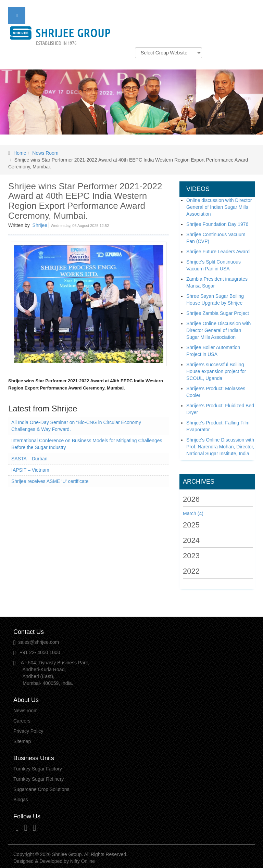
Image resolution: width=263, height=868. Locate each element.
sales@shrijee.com (39, 642)
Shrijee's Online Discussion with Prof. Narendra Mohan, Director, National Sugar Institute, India (220, 447)
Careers (22, 721)
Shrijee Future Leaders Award (218, 252)
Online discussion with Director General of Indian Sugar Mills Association (219, 207)
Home (20, 153)
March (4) (193, 513)
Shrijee (40, 225)
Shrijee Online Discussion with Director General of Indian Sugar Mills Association (218, 330)
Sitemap (22, 741)
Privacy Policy (28, 731)
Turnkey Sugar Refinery (39, 779)
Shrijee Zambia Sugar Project (218, 313)
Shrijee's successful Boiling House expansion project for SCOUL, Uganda (216, 371)
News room (26, 711)
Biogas (21, 800)
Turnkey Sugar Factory (38, 769)
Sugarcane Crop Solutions (41, 789)
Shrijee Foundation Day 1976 (217, 224)
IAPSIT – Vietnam (30, 470)
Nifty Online (83, 861)
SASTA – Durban (29, 459)
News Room (45, 153)
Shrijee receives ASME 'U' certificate (50, 481)
